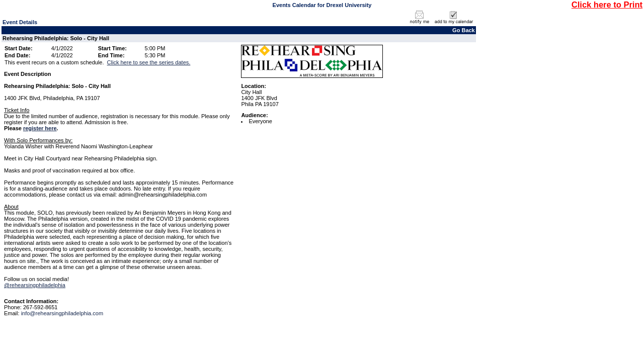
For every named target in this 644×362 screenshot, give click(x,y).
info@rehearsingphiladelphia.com (62, 313)
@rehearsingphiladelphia (35, 285)
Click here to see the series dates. (149, 62)
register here (40, 128)
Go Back (464, 30)
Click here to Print (607, 5)
